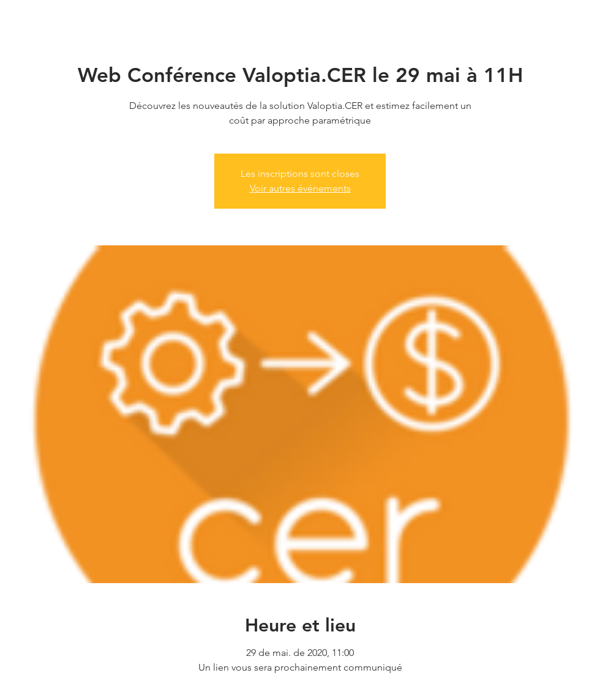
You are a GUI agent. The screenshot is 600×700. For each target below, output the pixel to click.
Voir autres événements (300, 188)
